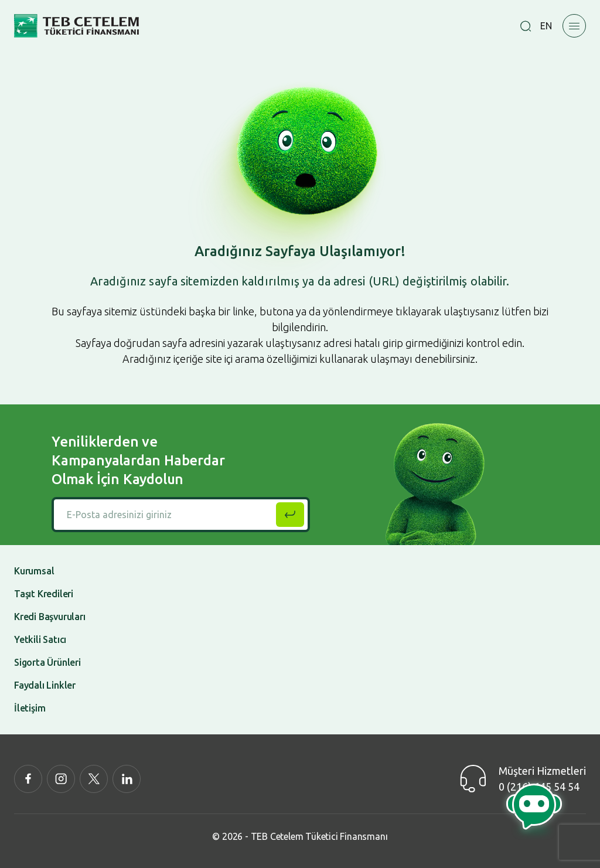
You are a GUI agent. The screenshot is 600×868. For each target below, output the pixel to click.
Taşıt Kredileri (44, 594)
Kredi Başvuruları (50, 617)
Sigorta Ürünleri (47, 662)
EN (546, 26)
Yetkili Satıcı (40, 639)
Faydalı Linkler (45, 685)
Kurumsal (34, 571)
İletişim (30, 708)
